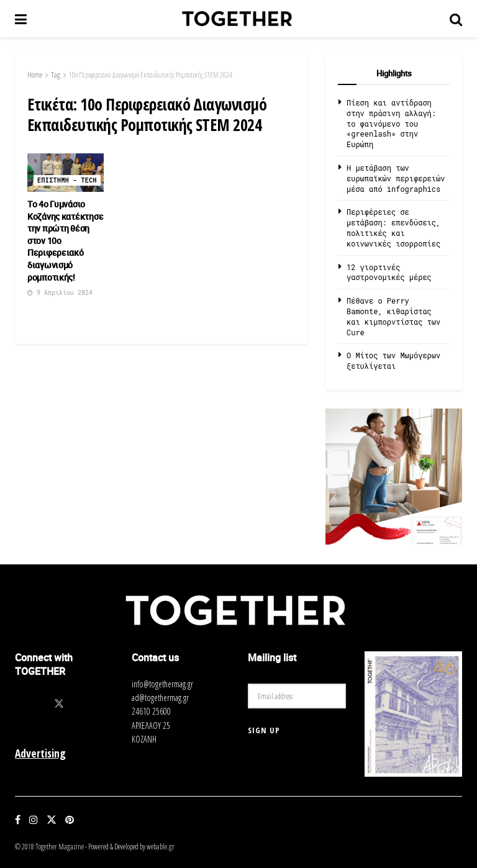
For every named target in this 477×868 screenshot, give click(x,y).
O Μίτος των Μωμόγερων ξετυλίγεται (393, 360)
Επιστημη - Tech (67, 180)
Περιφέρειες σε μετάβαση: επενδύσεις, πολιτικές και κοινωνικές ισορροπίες (393, 227)
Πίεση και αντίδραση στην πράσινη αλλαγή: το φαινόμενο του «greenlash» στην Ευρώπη (391, 123)
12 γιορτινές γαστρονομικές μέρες (389, 272)
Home (35, 75)
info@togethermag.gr (162, 684)
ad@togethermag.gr (160, 698)
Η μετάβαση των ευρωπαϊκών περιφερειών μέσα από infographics (396, 178)
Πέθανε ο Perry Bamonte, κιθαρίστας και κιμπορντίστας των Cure (393, 316)
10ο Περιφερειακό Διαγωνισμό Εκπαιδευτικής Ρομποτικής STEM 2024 (151, 75)
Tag (56, 75)
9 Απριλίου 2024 (60, 293)
